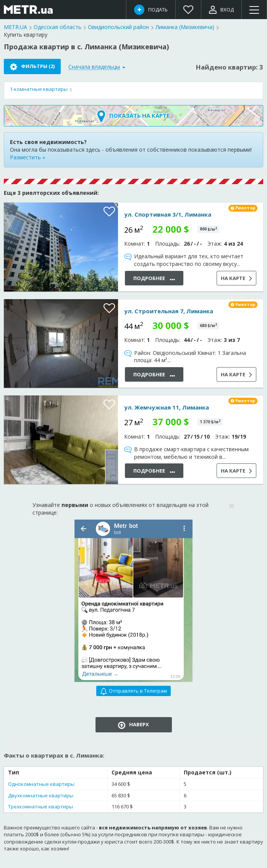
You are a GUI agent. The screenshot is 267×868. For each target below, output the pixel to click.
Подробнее (154, 279)
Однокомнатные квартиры (41, 784)
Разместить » (28, 157)
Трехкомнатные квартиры (40, 806)
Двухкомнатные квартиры (41, 795)
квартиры (39, 89)
